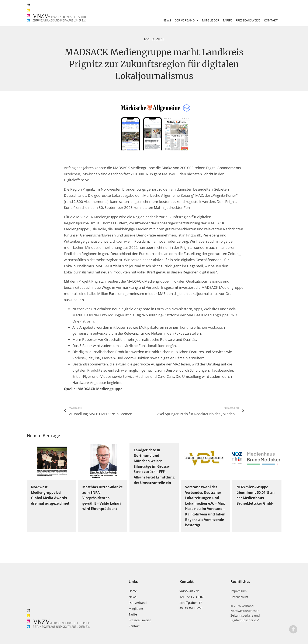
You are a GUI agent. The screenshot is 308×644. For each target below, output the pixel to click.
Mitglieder (211, 20)
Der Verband (187, 20)
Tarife (227, 20)
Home (133, 591)
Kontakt (271, 20)
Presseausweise (248, 20)
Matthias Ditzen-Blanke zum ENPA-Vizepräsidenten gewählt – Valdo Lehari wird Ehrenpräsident (103, 498)
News (167, 20)
